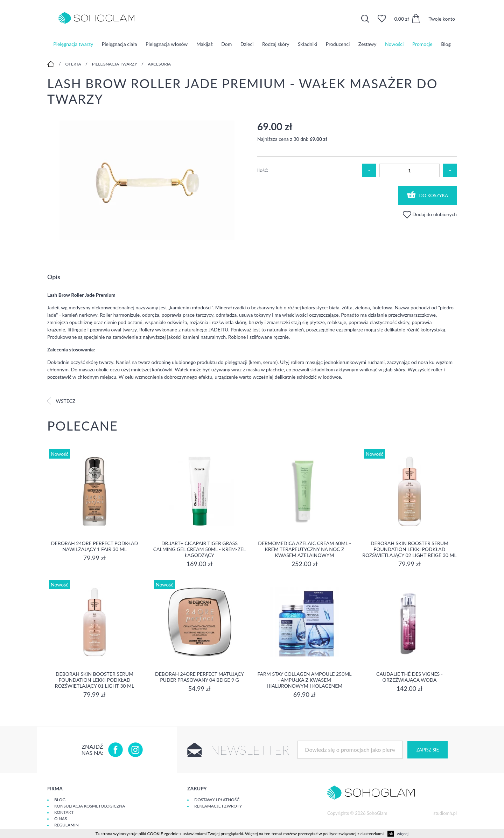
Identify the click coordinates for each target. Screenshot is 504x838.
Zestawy (367, 44)
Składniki (307, 44)
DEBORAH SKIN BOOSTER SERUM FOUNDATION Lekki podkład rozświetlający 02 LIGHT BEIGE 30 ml (409, 549)
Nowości (394, 44)
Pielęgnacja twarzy (73, 44)
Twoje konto (442, 19)
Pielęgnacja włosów (167, 44)
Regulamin (66, 825)
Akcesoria (159, 64)
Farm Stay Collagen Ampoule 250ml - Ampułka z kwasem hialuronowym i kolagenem (305, 680)
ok (391, 834)
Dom (226, 44)
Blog (446, 44)
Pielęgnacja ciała (120, 44)
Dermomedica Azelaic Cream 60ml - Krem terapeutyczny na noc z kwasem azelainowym (304, 549)
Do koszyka (428, 195)
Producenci (338, 44)
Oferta (73, 64)
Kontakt (64, 812)
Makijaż (205, 44)
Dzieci (247, 44)
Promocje (422, 44)
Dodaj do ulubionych (430, 214)
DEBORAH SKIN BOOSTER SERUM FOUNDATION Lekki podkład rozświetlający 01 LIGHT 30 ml (94, 680)
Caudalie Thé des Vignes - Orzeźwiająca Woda (409, 677)
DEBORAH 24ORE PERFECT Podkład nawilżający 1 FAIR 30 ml (94, 546)
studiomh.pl (445, 813)
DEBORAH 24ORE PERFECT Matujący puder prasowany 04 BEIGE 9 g (199, 677)
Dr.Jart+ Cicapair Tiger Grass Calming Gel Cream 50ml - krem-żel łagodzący (200, 549)
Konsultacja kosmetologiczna (90, 806)
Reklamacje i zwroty (218, 806)
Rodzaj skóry (276, 44)
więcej (403, 834)
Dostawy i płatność (217, 800)
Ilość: (263, 170)
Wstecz (61, 401)
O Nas (61, 819)
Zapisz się (427, 750)
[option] (147, 181)
